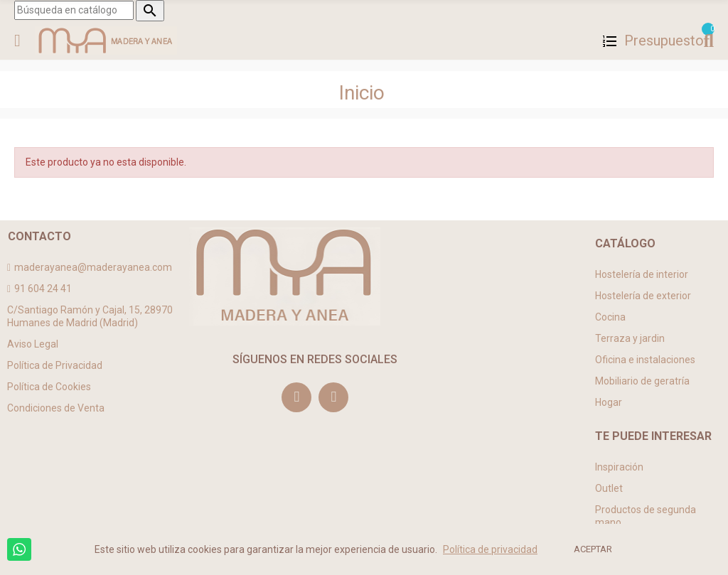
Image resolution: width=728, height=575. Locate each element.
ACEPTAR (593, 549)
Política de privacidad (490, 549)
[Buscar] (74, 10)
